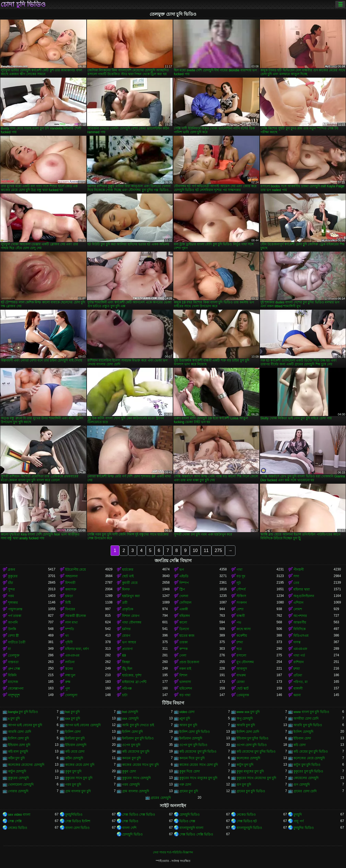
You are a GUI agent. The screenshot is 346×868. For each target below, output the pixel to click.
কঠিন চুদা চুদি (16, 758)
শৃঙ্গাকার (13, 603)
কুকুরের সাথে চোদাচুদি (136, 778)
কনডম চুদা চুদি (131, 758)
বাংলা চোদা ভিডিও (78, 828)
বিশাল (183, 675)
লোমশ (298, 609)
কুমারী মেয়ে (130, 583)
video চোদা (187, 712)
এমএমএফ (300, 649)
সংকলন (242, 603)
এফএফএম (72, 655)
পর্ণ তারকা (15, 616)
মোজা (241, 682)
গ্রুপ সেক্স (14, 669)
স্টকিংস (241, 596)
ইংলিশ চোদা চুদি (132, 732)
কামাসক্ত (71, 589)
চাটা (125, 695)
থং (67, 636)
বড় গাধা (185, 695)
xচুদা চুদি (185, 719)
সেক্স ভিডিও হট (247, 821)
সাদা (296, 576)
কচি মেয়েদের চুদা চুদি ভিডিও (198, 752)
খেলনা (184, 596)
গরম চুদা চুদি (73, 785)
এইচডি (184, 576)
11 (206, 550)
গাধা (239, 570)
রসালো (241, 655)
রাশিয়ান (299, 662)
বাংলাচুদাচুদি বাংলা (191, 828)
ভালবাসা (185, 682)
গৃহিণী (69, 642)
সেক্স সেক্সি (15, 821)
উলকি (12, 629)
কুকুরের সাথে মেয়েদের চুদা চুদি (256, 778)
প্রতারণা (127, 649)
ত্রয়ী (125, 603)
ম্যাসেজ (13, 682)
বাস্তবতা (13, 662)
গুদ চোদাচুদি (301, 785)
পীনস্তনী (299, 570)
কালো (183, 622)
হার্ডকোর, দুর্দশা (132, 675)
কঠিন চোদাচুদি (74, 758)
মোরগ (126, 636)
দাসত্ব (297, 642)
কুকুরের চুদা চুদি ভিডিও (308, 771)
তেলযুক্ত (14, 655)
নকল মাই (185, 669)
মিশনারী (70, 583)
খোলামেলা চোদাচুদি (21, 785)
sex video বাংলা (19, 815)
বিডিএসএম (301, 636)
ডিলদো (184, 629)
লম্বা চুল (70, 675)
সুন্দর (11, 589)
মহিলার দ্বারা (301, 589)
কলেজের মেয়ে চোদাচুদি (309, 758)
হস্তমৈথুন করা (131, 596)
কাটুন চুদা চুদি (245, 765)
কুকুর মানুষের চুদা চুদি (250, 771)
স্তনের (69, 669)
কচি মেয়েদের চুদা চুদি (136, 752)
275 (218, 550)
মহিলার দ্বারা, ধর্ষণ (77, 649)
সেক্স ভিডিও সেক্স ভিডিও (139, 815)
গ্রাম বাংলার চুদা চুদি (78, 791)
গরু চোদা (185, 785)
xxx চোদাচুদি (130, 719)
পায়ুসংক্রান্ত (15, 609)
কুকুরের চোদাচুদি (18, 778)
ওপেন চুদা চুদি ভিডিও (193, 745)
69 (124, 655)
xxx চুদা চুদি (73, 719)
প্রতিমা (298, 675)
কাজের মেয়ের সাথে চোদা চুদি (199, 765)
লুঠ (239, 583)
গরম (11, 596)
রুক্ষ (68, 682)
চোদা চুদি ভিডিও (23, 4)
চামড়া (69, 596)
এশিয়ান (298, 603)
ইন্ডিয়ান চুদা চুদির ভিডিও (252, 738)
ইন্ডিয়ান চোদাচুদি (76, 745)
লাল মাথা (71, 622)
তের (296, 583)
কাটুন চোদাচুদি (17, 771)
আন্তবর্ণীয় (300, 622)
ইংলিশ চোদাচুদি (303, 732)
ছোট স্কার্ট (243, 689)
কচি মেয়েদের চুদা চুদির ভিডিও (256, 752)
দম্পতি (70, 629)
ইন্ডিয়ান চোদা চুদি (19, 745)
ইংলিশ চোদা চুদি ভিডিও (195, 732)
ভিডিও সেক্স (187, 821)
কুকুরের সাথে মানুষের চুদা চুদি (198, 778)
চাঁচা (10, 583)
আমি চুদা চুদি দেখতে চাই (138, 725)
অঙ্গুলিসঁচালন (304, 596)
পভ (239, 622)
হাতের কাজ (187, 636)
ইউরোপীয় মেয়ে (75, 570)
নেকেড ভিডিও (246, 815)
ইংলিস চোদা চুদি (18, 738)
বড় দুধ (241, 576)
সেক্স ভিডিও (130, 821)
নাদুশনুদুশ (14, 695)
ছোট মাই (128, 576)
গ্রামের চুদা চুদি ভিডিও (251, 791)
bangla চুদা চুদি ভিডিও (23, 712)
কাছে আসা (244, 629)
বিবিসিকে (300, 629)
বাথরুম (241, 675)
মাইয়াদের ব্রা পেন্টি (134, 682)
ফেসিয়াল (185, 603)
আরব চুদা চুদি (188, 725)
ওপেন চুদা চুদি (131, 745)
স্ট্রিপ (182, 589)
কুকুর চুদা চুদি (73, 771)
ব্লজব (12, 570)
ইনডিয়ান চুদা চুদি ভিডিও (138, 738)
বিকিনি (12, 675)
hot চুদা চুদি (72, 712)
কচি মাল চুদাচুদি (18, 752)
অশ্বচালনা (71, 576)
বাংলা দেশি (129, 828)
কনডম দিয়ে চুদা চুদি (192, 758)
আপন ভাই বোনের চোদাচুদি (83, 725)
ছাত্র (239, 649)
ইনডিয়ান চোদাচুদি (191, 738)
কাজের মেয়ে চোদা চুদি (80, 765)
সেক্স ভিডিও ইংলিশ (78, 821)
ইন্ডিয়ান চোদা (302, 738)
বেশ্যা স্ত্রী (13, 636)
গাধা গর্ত (299, 655)
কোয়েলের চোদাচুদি (306, 778)
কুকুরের (13, 576)
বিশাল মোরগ (131, 616)
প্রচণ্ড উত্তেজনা (189, 662)
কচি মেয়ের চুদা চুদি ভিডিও (311, 752)
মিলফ (126, 589)
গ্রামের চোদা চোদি (305, 791)
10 (195, 550)
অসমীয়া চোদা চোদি (306, 719)
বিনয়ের (70, 609)
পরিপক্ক (127, 689)
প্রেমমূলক (243, 695)
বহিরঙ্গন (185, 616)
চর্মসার (126, 629)
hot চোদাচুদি (130, 712)
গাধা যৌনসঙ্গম (132, 622)
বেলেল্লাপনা (16, 689)
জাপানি (13, 622)
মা (9, 649)
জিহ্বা (126, 662)
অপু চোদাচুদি (245, 719)
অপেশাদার (300, 616)
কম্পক (183, 649)
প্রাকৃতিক (128, 609)
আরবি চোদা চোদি (20, 732)
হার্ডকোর (128, 570)
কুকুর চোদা (129, 771)
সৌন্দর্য (241, 589)
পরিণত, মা (300, 682)
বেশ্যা (240, 609)
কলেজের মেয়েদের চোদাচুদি (26, 765)
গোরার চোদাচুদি (18, 791)
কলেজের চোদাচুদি (248, 758)
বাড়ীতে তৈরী (17, 642)
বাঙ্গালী (298, 689)
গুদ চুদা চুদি (244, 785)
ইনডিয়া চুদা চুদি (75, 738)
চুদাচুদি (298, 815)
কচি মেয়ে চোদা (75, 752)
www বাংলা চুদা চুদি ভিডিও (311, 712)
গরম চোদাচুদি (131, 785)
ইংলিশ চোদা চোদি (248, 732)
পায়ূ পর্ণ (298, 821)
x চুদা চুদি (14, 719)
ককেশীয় (242, 636)
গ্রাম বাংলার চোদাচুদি (136, 791)
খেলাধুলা (71, 695)
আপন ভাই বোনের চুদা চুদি (25, 725)
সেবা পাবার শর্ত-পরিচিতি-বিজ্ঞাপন (173, 852)
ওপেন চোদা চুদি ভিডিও (252, 745)
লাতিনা (70, 662)
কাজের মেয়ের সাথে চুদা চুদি (140, 765)
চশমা (240, 642)
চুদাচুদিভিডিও (74, 815)
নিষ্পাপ (184, 583)
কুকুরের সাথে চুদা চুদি (79, 778)
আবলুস (242, 669)
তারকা (183, 642)
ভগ (182, 570)
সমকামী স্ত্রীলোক (75, 616)
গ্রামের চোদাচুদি (161, 798)
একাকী (184, 609)
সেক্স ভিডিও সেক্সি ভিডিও (196, 834)
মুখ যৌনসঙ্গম (245, 662)
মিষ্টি (68, 603)
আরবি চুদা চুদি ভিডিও (308, 725)
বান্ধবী (241, 616)
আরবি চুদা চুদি (246, 725)
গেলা (183, 655)
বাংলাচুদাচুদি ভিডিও (249, 828)
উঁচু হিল (127, 669)
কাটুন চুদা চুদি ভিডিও (307, 765)
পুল (68, 689)
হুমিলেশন (186, 689)
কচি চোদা (299, 745)
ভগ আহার (129, 642)
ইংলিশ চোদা (73, 732)
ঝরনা (297, 695)
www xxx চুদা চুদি (248, 712)
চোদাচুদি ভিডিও (190, 815)
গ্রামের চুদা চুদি (189, 791)
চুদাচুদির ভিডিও (304, 828)
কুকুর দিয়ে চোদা (190, 771)
